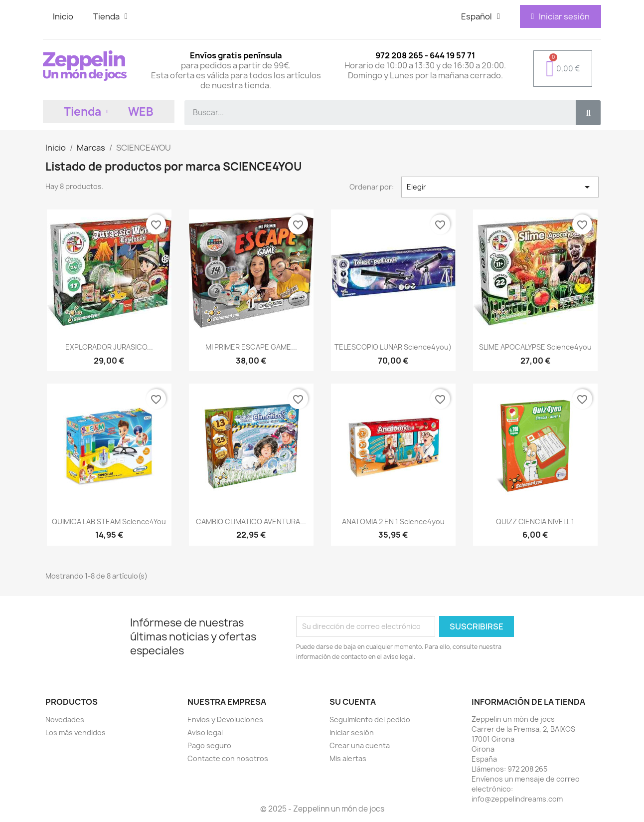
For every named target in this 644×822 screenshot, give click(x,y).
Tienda (110, 16)
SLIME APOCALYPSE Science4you (535, 347)
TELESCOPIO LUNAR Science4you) (393, 347)
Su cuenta (353, 702)
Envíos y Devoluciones (225, 719)
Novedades (65, 719)
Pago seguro (209, 745)
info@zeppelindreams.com (517, 799)
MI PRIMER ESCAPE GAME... (251, 347)
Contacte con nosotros (228, 758)
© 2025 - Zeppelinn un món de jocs (322, 809)
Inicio (63, 16)
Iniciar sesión (352, 732)
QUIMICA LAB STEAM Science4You (109, 521)
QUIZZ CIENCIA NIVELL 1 (535, 521)
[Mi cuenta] (560, 16)
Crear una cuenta (360, 745)
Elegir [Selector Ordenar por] (500, 187)
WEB (141, 112)
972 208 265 (527, 769)
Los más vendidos (76, 732)
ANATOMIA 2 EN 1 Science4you (393, 521)
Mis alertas (348, 758)
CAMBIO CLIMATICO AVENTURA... (251, 521)
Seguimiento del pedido (370, 719)
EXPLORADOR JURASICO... (109, 347)
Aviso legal (205, 732)
